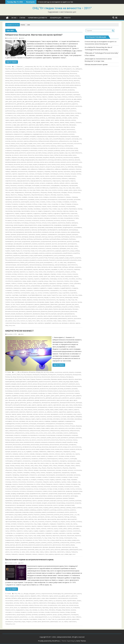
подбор (8, 487)
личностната (55, 440)
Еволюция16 (9, 405)
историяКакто (25, 139)
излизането (9, 130)
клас (71, 141)
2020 (57, 67)
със (36, 293)
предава (8, 494)
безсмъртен (47, 71)
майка (70, 155)
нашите (43, 456)
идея (37, 125)
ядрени (78, 323)
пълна (75, 248)
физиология (32, 545)
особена (34, 204)
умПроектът (14, 307)
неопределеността (37, 461)
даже (7, 102)
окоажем (64, 470)
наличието (72, 169)
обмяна (78, 466)
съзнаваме (8, 290)
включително (57, 384)
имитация (75, 603)
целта (52, 550)
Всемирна (69, 386)
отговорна (75, 204)
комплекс (39, 146)
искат (56, 426)
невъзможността (17, 183)
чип (42, 321)
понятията (22, 489)
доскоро (45, 106)
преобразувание (63, 230)
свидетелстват (57, 267)
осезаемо (43, 202)
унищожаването (32, 307)
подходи (24, 216)
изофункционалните (47, 130)
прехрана (64, 232)
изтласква (29, 132)
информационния (65, 137)
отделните (58, 480)
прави (55, 491)
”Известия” (20, 67)
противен (61, 505)
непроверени (64, 185)
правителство (61, 491)
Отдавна (52, 480)
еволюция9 (16, 405)
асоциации (78, 372)
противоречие (18, 508)
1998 (46, 67)
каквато (38, 428)
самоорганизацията (23, 265)
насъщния (62, 608)
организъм (9, 202)
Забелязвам (51, 118)
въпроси (25, 95)
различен (42, 253)
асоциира (8, 375)
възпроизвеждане (39, 92)
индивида (47, 421)
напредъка (38, 454)
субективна (77, 283)
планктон (15, 484)
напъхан (57, 454)
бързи (64, 78)
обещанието (36, 192)
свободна (65, 267)
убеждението (30, 304)
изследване (22, 132)
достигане (64, 106)
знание (37, 417)
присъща (45, 237)
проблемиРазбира (55, 239)
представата (77, 494)
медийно (8, 160)
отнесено (15, 482)
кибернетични (65, 431)
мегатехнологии (68, 158)
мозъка (63, 164)
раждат (74, 508)
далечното (69, 396)
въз (51, 88)
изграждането (9, 127)
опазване (46, 197)
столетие (20, 283)
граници (21, 396)
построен (63, 220)
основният (64, 477)
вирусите (25, 384)
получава (61, 487)
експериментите (43, 407)
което (35, 144)
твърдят (46, 297)
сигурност (31, 272)
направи (32, 454)
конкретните (26, 148)
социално (37, 279)
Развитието (27, 253)
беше (44, 74)
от (59, 204)
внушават (8, 386)
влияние (51, 85)
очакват (55, 209)
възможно (26, 90)
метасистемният (54, 445)
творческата (33, 297)
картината (61, 428)
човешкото (41, 554)
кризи (16, 153)
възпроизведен (28, 92)
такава (80, 295)
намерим (15, 454)
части (18, 321)
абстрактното (20, 69)
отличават (55, 206)
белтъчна (39, 74)
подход (18, 216)
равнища (57, 508)
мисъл (46, 162)
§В (18, 372)
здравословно (45, 123)
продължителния (46, 241)
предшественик (33, 496)
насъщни (73, 174)
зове (29, 603)
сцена (7, 531)
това (69, 300)
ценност (34, 318)
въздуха (22, 596)
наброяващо (78, 167)
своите (7, 269)
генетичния (24, 97)
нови (42, 190)
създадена (56, 288)
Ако (74, 69)
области (70, 192)
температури (69, 297)
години (30, 99)
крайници (57, 151)
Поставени (8, 220)
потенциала (30, 491)
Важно (12, 81)
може (49, 164)
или (34, 132)
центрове (46, 318)
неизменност (43, 459)
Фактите (56, 309)
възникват (75, 389)
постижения (49, 220)
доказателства (18, 106)
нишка (20, 190)
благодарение (10, 379)
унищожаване (23, 307)
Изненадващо (52, 603)
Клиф (74, 141)
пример (38, 234)
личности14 (47, 440)
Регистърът (51, 258)
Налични (78, 169)
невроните (8, 183)
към (69, 153)
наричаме (78, 171)
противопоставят (70, 505)
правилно (54, 223)
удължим (69, 304)
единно (50, 405)
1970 (15, 594)
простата (54, 244)
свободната (9, 519)
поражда (73, 612)
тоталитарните (68, 538)
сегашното (70, 269)
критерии (72, 438)
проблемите (65, 239)
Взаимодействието (21, 382)
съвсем (25, 531)
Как (43, 139)
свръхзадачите (28, 269)
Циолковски (77, 318)
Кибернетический (44, 141)
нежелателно (9, 459)
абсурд (38, 372)
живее (68, 116)
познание (59, 216)
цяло (80, 550)
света (30, 517)
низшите (11, 190)
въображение (43, 391)
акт (45, 372)
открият (44, 206)
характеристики (66, 547)
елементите (54, 113)
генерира (16, 393)
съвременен (9, 288)
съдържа (29, 288)
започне (41, 414)
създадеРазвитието (66, 288)
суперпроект (66, 286)
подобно (13, 487)
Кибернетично (54, 141)
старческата (60, 281)
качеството (20, 141)
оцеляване (57, 482)
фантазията (68, 309)
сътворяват (48, 533)
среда (24, 281)
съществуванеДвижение (35, 295)
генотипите (34, 393)
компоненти (46, 146)
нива (70, 188)
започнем (47, 414)
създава (36, 531)
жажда (53, 116)
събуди (72, 286)
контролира (69, 148)
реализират (60, 512)
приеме (8, 234)
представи (8, 496)
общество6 (72, 468)
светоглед (54, 517)
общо (26, 470)
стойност (14, 283)
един (43, 111)
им (45, 132)
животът (36, 412)
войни (59, 85)
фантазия (61, 309)
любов (56, 155)
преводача (75, 223)
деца (33, 104)
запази (24, 414)
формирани (36, 314)
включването (24, 85)
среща (46, 281)
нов (31, 190)
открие (25, 206)
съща (60, 293)
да (72, 99)
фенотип (19, 545)
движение (37, 102)
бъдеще (53, 78)
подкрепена (37, 213)
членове (32, 552)
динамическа (68, 104)
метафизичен (9, 447)
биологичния (26, 76)
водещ (13, 386)
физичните (57, 311)
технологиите (37, 538)
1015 (40, 67)
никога (42, 463)
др (21, 109)
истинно (67, 426)
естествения (78, 407)
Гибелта (39, 97)
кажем (40, 139)
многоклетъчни (77, 447)
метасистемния (44, 445)
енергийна (61, 113)
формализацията (10, 547)
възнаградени (53, 389)
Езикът (80, 405)
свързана (20, 522)
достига (58, 106)
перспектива (9, 211)
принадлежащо (27, 501)
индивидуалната (70, 421)
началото (8, 178)
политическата (55, 612)
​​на (24, 452)
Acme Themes (81, 641)
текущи (21, 538)
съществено (74, 293)
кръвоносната (31, 153)
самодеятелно (71, 262)
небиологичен (47, 178)
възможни (19, 90)
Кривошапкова (10, 153)
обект (51, 466)
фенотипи (25, 545)
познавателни (51, 216)
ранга (56, 255)
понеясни (22, 218)
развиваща (33, 510)
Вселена (62, 386)
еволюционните (22, 111)
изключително (44, 127)
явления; (72, 323)
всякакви (29, 88)
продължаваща (61, 503)
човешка (68, 552)
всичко (19, 88)
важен (75, 78)
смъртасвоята (69, 276)
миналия (77, 160)
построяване (17, 223)
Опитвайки (26, 473)
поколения (54, 487)
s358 (13, 69)
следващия (46, 274)
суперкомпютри (36, 286)
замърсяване (9, 603)
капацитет (68, 139)
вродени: (46, 386)
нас (27, 174)
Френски (48, 314)
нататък (79, 174)
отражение (23, 209)
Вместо (7, 596)
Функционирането (30, 316)
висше (35, 384)
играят (64, 417)
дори (35, 106)
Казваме (30, 428)
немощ (7, 185)
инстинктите (25, 424)
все (6, 88)
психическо (41, 248)
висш (7, 85)
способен (65, 279)
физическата (37, 311)
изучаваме (22, 421)
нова (34, 190)
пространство (48, 505)
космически (18, 438)
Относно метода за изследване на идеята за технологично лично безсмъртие (66, 2)
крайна (49, 438)
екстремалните (29, 113)
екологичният (73, 598)
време (72, 85)
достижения (16, 109)
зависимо (59, 118)
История (73, 426)
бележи (8, 377)
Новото (73, 463)
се (59, 269)
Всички (14, 88)
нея (64, 188)
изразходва (60, 603)
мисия (19, 162)
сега (65, 269)
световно (48, 517)
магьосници (64, 155)
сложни (69, 274)
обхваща (20, 195)
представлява (49, 227)
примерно (44, 234)
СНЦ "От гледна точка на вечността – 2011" (62, 8)
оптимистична (23, 199)
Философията (66, 545)
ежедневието (53, 598)
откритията (38, 206)
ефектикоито (29, 601)
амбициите (79, 69)
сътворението (40, 533)
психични (48, 248)
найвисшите (59, 452)
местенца (51, 160)
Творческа (49, 536)
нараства (60, 171)
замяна (57, 120)
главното (44, 97)
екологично (73, 111)
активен (52, 372)
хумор (37, 550)
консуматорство (43, 148)
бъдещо (59, 78)
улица (53, 540)
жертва (58, 116)
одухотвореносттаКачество (13, 197)
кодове (30, 144)
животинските (14, 412)
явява (67, 554)
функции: (54, 314)
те (50, 297)
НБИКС (38, 178)
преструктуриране (19, 232)
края (73, 151)
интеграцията (41, 424)
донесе (25, 106)
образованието (19, 468)
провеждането (10, 241)
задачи (12, 120)
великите (60, 81)
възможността (42, 90)
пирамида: (8, 484)
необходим (28, 185)
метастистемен (64, 445)
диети (61, 104)
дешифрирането (40, 104)
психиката (18, 248)
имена (36, 421)
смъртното (27, 526)
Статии (9, 67)
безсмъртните (77, 375)
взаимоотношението (45, 382)
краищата (51, 151)
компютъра (60, 146)
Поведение (49, 484)
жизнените (29, 118)
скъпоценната (29, 524)
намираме (14, 171)
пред (26, 225)
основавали (66, 202)
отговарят (33, 480)
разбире (15, 510)
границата (55, 99)
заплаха (73, 120)
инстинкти (46, 134)
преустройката (37, 232)
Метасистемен (17, 445)
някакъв (17, 466)
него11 (56, 456)
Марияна (14, 158)
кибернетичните (75, 431)
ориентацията (25, 202)
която (45, 151)
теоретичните (17, 300)
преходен (58, 232)
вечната (16, 83)
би (47, 74)
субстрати (22, 286)
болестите (14, 78)
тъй (23, 540)
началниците (67, 176)
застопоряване (68, 414)
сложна (64, 274)
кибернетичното (64, 141)
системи (14, 274)
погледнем (74, 484)
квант (7, 431)
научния (17, 456)
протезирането (72, 244)
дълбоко (74, 109)
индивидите (61, 421)
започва (35, 414)
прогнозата (18, 241)
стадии (28, 529)
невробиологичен (11, 181)
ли (13, 155)
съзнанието (29, 290)
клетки (27, 433)
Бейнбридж (26, 74)
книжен (13, 144)
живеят (56, 410)
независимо (49, 183)
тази (73, 295)
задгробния (18, 120)
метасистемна (26, 445)
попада (67, 612)
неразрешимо (72, 461)
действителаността (11, 104)
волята (67, 85)
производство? (18, 244)
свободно (71, 267)
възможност (34, 90)
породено (40, 218)
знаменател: (25, 417)
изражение (9, 132)
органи (37, 199)
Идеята (41, 125)
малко (74, 155)
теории (24, 300)
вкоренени (44, 85)
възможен (23, 389)
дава (75, 99)
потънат (44, 223)
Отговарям (68, 204)
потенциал (32, 223)
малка (17, 442)
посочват (60, 218)
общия (15, 470)
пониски (76, 487)
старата (33, 529)
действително (21, 104)
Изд (22, 127)
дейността (64, 102)
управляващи (57, 307)
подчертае (37, 216)
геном (29, 97)
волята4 (30, 386)
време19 (40, 386)
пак (62, 209)
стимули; (8, 283)
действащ (71, 102)
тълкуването (29, 540)
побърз (43, 484)
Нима (16, 190)
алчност (38, 594)
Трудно (52, 302)
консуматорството (53, 148)
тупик (63, 302)
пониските (8, 489)
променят (48, 244)
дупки (35, 598)
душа (12, 403)
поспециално (43, 489)
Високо (78, 83)
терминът (30, 300)
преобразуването (53, 230)
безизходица (57, 594)
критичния (79, 438)
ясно (14, 325)
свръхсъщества (52, 519)
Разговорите (75, 615)
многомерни (9, 164)
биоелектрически (64, 74)
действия (28, 104)
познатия (40, 487)
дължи (29, 403)
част (11, 552)
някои (79, 190)
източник (15, 421)
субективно (76, 529)
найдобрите (67, 452)
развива (15, 253)
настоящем (38, 174)
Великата (54, 81)
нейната (56, 183)
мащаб (64, 442)
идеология (32, 125)
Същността (54, 295)
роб (26, 262)
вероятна (77, 81)
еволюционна (37, 403)
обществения (66, 610)
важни (7, 81)
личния (71, 605)
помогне (16, 218)
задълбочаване (72, 601)
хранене (74, 316)
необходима (9, 461)
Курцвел (62, 153)
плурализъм (30, 484)
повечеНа (59, 211)
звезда (7, 417)
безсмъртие (55, 71)
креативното (65, 438)
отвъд (62, 204)
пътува (32, 251)
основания (73, 202)
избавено (47, 125)
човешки (8, 554)
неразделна (63, 461)
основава (59, 202)
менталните (9, 445)
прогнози (29, 503)
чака (14, 321)
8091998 (65, 67)
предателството (33, 225)
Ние (6, 190)
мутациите (14, 452)
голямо (44, 99)
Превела (68, 223)
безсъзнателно (17, 74)
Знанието (78, 123)
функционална (10, 316)
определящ (16, 475)
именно (61, 132)
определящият (24, 475)
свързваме (54, 269)
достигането (71, 106)
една (51, 111)
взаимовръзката (48, 83)
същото (65, 295)
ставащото (22, 529)
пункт (68, 248)
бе (22, 375)
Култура (44, 153)
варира (60, 379)
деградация (51, 102)
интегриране (69, 424)
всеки (10, 88)
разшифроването (48, 255)
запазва (62, 120)
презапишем (20, 230)
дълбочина (23, 403)
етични (35, 410)
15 (43, 67)
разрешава (18, 512)
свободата (73, 517)
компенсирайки (31, 146)
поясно (50, 491)
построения (9, 223)
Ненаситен (13, 185)
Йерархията (24, 428)
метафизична (18, 447)
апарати (71, 372)
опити (38, 473)
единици (39, 405)
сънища (65, 290)
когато (18, 144)
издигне (26, 127)
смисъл (58, 276)
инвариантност (18, 134)
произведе (76, 241)
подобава (44, 213)
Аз (59, 69)
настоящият (46, 174)
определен (9, 199)
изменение (22, 130)
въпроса (19, 95)
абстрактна (25, 372)
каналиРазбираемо (59, 139)
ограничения (51, 470)
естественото (9, 116)
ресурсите (16, 617)
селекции (55, 522)
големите (77, 393)
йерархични (9, 428)
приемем (13, 234)
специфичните (45, 279)
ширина (51, 554)
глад (55, 97)
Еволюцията (24, 405)
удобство (68, 619)
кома (7, 146)
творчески (40, 297)
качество (14, 141)
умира (69, 540)
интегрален (57, 134)
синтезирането (60, 272)
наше (33, 178)
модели (35, 164)
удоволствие (54, 304)
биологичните (46, 377)
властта (79, 594)
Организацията (51, 475)
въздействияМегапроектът (69, 88)
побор (38, 484)
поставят (67, 489)
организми (77, 199)
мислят (60, 447)
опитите (43, 473)
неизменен (35, 459)
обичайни (52, 610)
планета (35, 612)
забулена (50, 412)
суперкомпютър (57, 286)
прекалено (28, 230)
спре (73, 617)
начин (13, 178)
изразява (15, 132)
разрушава (25, 512)
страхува (39, 283)
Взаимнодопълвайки (25, 83)
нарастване (67, 171)
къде (66, 153)
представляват (58, 227)
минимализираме (11, 162)
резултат (72, 258)
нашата (29, 178)
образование (9, 468)
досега (40, 106)
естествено (78, 113)
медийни (76, 158)
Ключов (36, 605)
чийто (38, 321)
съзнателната (77, 531)
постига (72, 489)
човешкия (31, 323)
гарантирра (76, 95)
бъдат (45, 78)
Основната (15, 204)
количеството (57, 144)
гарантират (69, 95)
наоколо (26, 454)
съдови (24, 288)
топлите (8, 302)
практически (62, 223)
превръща (69, 491)
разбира (77, 251)
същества (55, 533)
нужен (71, 190)
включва (17, 85)
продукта (45, 503)
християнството (15, 550)
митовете (52, 162)
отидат (64, 480)
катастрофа (75, 139)
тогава (49, 538)
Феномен (75, 309)
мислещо (37, 162)
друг (30, 109)
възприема (71, 90)
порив (35, 218)
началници (60, 176)
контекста (62, 148)
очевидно (74, 482)
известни (59, 125)
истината (61, 426)
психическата (26, 248)
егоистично (37, 111)
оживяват (24, 197)
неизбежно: (17, 459)
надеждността (16, 169)
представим (41, 227)
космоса (40, 151)
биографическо (53, 74)
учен (37, 309)
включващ (37, 85)
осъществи (55, 204)
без (23, 71)
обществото (27, 195)
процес (31, 246)
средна (12, 529)
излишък (15, 130)
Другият (8, 403)
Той (76, 300)
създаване (35, 288)
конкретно (17, 435)
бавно (19, 375)
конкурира (24, 435)
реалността (73, 512)
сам (78, 515)
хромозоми (31, 550)
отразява (30, 209)
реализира (69, 255)
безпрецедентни (38, 71)
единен (34, 405)
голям (40, 99)
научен (31, 176)
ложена (75, 440)
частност (23, 321)
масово (26, 158)
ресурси (20, 260)
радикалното (66, 251)
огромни (73, 610)
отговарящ (40, 480)
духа (55, 109)
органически (16, 202)
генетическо (9, 97)
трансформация (19, 302)
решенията (74, 260)
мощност (42, 167)
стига (71, 281)
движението (44, 102)
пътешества (26, 251)
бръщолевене (38, 78)
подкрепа (23, 213)
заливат (48, 120)
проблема (30, 239)
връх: (51, 386)
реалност (28, 258)
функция (58, 547)
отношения (9, 209)
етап (15, 116)
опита (14, 473)
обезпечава (28, 192)
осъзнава (18, 480)
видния (63, 83)
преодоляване (58, 496)
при (69, 232)
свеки (39, 267)
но (28, 190)
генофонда (41, 393)
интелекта (31, 426)
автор (32, 69)
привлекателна (39, 498)
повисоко (62, 484)
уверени (37, 304)
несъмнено (31, 188)
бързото (69, 78)
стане (54, 281)
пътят (40, 251)
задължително (36, 120)
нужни (75, 190)
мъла (19, 452)
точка (12, 302)
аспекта (14, 375)
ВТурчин (44, 88)
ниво (73, 188)
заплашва (29, 414)
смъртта (76, 276)
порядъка (47, 218)
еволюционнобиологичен (67, 403)
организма (70, 199)
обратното (14, 195)
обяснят (30, 470)
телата (26, 538)
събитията (12, 531)
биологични (18, 76)
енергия (67, 113)
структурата (52, 283)
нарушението (22, 174)
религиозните (12, 260)
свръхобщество (42, 519)
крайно (63, 151)
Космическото (26, 438)
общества (50, 468)
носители (60, 190)
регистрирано (9, 515)
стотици (25, 283)
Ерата (72, 113)
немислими (74, 183)
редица (19, 515)
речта (61, 515)
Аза (62, 69)
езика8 (75, 405)
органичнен (9, 477)
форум (43, 314)
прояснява (61, 246)
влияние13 (65, 384)
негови (67, 456)
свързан (35, 269)
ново (46, 190)
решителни (23, 617)
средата (29, 281)
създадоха (75, 288)
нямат (36, 466)
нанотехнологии (22, 171)
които (39, 144)
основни (58, 477)
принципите (9, 237)
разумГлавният (38, 255)
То (66, 300)
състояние (45, 293)
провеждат (22, 503)
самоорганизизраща (35, 265)
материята (58, 442)
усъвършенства (65, 543)
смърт (62, 276)
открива (20, 206)
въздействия (57, 88)
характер (40, 316)
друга (34, 109)
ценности (40, 318)
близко (77, 76)
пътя (36, 251)
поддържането (10, 213)
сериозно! (22, 272)
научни (42, 176)
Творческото (9, 538)
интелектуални (10, 137)
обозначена (77, 192)
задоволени (70, 412)
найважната (34, 169)
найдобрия (65, 169)
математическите (29, 442)
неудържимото (20, 610)
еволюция (30, 111)
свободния (16, 519)
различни (48, 253)
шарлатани (55, 323)
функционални (19, 316)
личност (16, 155)
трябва (57, 302)
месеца (76, 605)
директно (75, 104)
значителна (56, 417)
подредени (57, 213)
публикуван (63, 248)
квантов (26, 141)
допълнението (52, 400)
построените (71, 220)
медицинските (16, 160)
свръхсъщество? (72, 519)
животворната (14, 118)
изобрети (38, 130)
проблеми (46, 239)
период (80, 209)
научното (53, 176)
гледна (59, 97)
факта (47, 309)
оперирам (75, 197)
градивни (8, 396)
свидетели (60, 517)
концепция (75, 435)
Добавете (14, 598)
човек (55, 321)
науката (15, 176)
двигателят (17, 398)
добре (20, 400)
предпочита (33, 227)
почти (49, 223)
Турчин (68, 302)
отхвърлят (46, 482)
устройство (56, 543)
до (12, 106)
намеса (21, 454)
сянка (69, 295)
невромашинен (47, 181)
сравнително (18, 281)
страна (30, 283)
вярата (77, 391)
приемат (65, 498)
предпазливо (25, 227)
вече (12, 83)
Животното (29, 412)
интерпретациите (40, 426)
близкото (8, 78)
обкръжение (57, 192)
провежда (16, 503)
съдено (30, 531)
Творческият (71, 536)
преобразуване (42, 230)
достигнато (9, 109)
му (54, 167)
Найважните (42, 169)
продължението (36, 241)
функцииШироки (69, 314)
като (80, 139)
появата (45, 491)
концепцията (25, 151)
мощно (37, 167)
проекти (54, 241)
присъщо (51, 237)
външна (36, 391)
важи (79, 78)
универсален (76, 540)
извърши (28, 419)
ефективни (32, 116)
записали (68, 120)
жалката (36, 601)
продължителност (11, 505)
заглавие (65, 118)
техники (35, 300)
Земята (67, 123)
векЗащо (43, 81)
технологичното (51, 300)
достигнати (79, 106)
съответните (9, 293)
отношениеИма (71, 206)
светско (50, 267)
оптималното (33, 475)
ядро (70, 554)
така (76, 295)
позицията (43, 216)
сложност (13, 276)
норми (77, 463)
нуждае (66, 190)
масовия (20, 158)
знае (19, 417)
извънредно (72, 125)
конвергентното (10, 148)
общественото (57, 468)
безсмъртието (75, 71)
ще (60, 323)
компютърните (69, 146)
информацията (10, 139)
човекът (64, 321)
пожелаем (27, 487)
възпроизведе (19, 92)
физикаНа (29, 311)
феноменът (22, 311)
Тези (57, 297)
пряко (76, 246)
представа (70, 494)
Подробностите (65, 213)
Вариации (54, 379)
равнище (63, 508)
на (66, 167)
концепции (59, 435)
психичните (55, 248)
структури (59, 283)
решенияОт (66, 260)
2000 (50, 67)
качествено (72, 428)
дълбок (68, 109)
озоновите (8, 612)
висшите (12, 85)
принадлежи (62, 234)
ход (73, 547)
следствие (53, 274)
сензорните (9, 272)
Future (69, 67)
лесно (27, 440)
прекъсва (34, 230)
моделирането (42, 164)
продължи (78, 503)
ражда (72, 251)
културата (50, 153)
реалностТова (43, 258)
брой (32, 78)
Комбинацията (13, 146)
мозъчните (75, 164)
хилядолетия (57, 316)
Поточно (39, 223)
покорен (71, 216)
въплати (8, 95)
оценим (64, 482)
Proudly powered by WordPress (49, 641)
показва (65, 216)
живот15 (76, 410)
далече (57, 396)
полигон (76, 216)
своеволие (78, 267)
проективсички (62, 241)
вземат (61, 382)
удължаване (62, 304)
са (58, 262)
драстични (25, 598)
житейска (36, 118)
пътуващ (46, 508)
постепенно (21, 220)
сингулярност (51, 272)
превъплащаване (19, 225)
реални (17, 258)
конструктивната (33, 435)
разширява (37, 512)
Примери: (71, 498)
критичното (22, 153)
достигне (63, 400)
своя (17, 269)
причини (79, 237)
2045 (60, 67)
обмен (73, 466)
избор (17, 419)
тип (57, 300)
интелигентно (19, 137)
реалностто (35, 258)
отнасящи (8, 482)
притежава (57, 237)
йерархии (79, 426)
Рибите (22, 262)
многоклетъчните (77, 162)
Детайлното (66, 398)
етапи (19, 116)
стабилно (78, 617)
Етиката (30, 410)
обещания (43, 192)
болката (21, 78)
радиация (58, 251)
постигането (35, 220)
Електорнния (38, 113)
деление (55, 398)
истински (18, 139)
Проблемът (72, 239)
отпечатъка (16, 209)
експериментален (11, 113)
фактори (13, 545)
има (48, 132)
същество (8, 295)
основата (8, 204)
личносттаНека (39, 155)
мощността (49, 167)
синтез (68, 522)
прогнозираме (37, 503)
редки (67, 258)
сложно (8, 276)
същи (44, 295)
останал (75, 477)
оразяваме (31, 199)
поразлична (29, 489)
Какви (43, 428)
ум (63, 540)
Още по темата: (12, 62)
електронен (46, 113)
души (64, 109)
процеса (36, 246)
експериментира (19, 407)
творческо (78, 536)
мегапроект (59, 158)
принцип (69, 234)
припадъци (25, 237)
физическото (48, 545)
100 (37, 67)
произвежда (42, 615)
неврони (73, 181)
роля (71, 515)
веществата (78, 379)
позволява (34, 487)
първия (13, 251)
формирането (28, 314)
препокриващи (73, 230)
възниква (50, 90)
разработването (68, 253)
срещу (16, 529)
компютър (53, 146)
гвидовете (33, 596)
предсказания (62, 494)
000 (35, 67)
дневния (78, 398)
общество (65, 468)
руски (41, 262)
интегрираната (60, 424)
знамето (72, 123)
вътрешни (45, 95)
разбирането (66, 615)
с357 (56, 262)
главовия (50, 97)
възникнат (16, 391)
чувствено (41, 323)
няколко (8, 192)
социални (30, 279)
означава (31, 197)
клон (37, 433)
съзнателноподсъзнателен (41, 290)
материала (44, 442)
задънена (77, 412)
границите (62, 99)
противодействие (10, 246)
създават (50, 288)
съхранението (53, 293)
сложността (20, 276)
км (77, 141)
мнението (63, 162)
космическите (33, 151)
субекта (70, 529)
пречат (29, 498)
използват (63, 419)
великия (66, 81)
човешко (35, 554)
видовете (8, 384)
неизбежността (26, 459)
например (47, 171)
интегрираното (10, 426)
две (23, 102)
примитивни (9, 501)
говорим (20, 99)
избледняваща (10, 419)
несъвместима (22, 188)
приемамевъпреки (50, 498)
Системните (20, 524)
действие (77, 102)
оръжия (32, 202)
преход (7, 498)
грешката (27, 396)
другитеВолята (45, 109)
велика (48, 81)
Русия (37, 262)
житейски (42, 118)
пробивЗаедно (10, 239)
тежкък (53, 297)
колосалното (78, 144)
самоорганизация (11, 265)
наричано (8, 174)
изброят (53, 125)
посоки (36, 489)
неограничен (27, 461)
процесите (48, 246)
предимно (74, 225)
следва (40, 274)
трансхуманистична (31, 302)
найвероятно (50, 169)
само (65, 262)
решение (46, 260)
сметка (53, 276)
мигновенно (58, 160)
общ (39, 468)
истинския (18, 605)
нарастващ (45, 608)
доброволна (31, 400)
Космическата (9, 438)
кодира (25, 144)
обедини (46, 466)
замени (14, 414)
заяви (34, 123)
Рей (6, 260)
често (34, 321)
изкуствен (52, 127)
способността (9, 281)
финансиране (65, 311)
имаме (52, 132)
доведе (37, 400)
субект (65, 529)
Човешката (24, 323)
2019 (53, 67)
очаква (69, 482)
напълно (52, 454)
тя (11, 304)
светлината (44, 267)
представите (16, 496)
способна (78, 279)
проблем (23, 239)
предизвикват (66, 225)
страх (35, 283)
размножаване (10, 512)
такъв (16, 297)
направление (32, 171)
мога (22, 164)
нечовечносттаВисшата (42, 188)
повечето (56, 484)
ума (73, 304)
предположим (53, 494)
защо (30, 123)
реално (23, 258)
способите (72, 279)
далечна (62, 396)
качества (8, 141)
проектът (70, 241)
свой (26, 519)
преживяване (78, 227)
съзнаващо (16, 290)
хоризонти (68, 316)
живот (77, 116)
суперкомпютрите (46, 286)
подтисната (20, 487)
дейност (58, 102)
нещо (61, 188)
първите (8, 251)
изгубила (17, 127)
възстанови (68, 92)
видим (71, 382)
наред (73, 171)
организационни (52, 199)
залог (52, 120)
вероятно (71, 379)
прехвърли (45, 232)
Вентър (71, 81)
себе (61, 269)
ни (67, 188)
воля (63, 85)
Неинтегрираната (52, 459)
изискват (37, 127)
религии (43, 515)
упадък (23, 622)
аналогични (58, 372)
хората (7, 550)
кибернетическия (35, 431)
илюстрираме (40, 132)
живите (72, 116)
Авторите (37, 69)
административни (52, 69)
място (63, 167)
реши (79, 260)
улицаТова (58, 540)
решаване (26, 260)
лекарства (8, 155)
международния (30, 160)
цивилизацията (62, 318)
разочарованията (57, 253)
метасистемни (35, 445)
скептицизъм (56, 617)
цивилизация (53, 318)
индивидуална (28, 134)
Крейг (76, 151)
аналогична (14, 71)
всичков (24, 88)
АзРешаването (68, 69)
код (21, 144)
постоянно (23, 491)
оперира (68, 197)
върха (61, 391)
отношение (62, 206)
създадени (62, 531)
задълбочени (27, 120)
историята (33, 139)
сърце (32, 293)
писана (33, 211)
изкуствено (67, 127)
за (47, 118)
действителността (40, 398)
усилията (44, 543)
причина (73, 237)
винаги (73, 83)
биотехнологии (58, 76)
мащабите (46, 158)
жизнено (41, 412)
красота (68, 151)
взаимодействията (33, 382)
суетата (28, 286)
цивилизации (65, 550)
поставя (14, 220)
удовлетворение (45, 304)
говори (14, 99)
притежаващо (65, 237)
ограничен (60, 195)
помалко (62, 612)
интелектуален (10, 605)
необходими (36, 185)
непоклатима (47, 461)
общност (47, 195)
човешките (14, 554)
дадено (48, 396)
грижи (37, 396)
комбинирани (73, 433)
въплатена (75, 92)
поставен (76, 218)
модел (30, 164)
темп (44, 619)
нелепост (67, 459)
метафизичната (27, 447)
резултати (78, 258)
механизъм (45, 447)
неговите (31, 183)
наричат (14, 174)
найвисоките (51, 452)
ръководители (48, 262)
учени (41, 309)
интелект (72, 134)
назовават (35, 452)
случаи (30, 276)
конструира (34, 148)
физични (51, 311)
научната (36, 176)
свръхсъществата (62, 519)
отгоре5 (46, 480)
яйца (7, 325)
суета (21, 619)
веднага (38, 81)
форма (73, 545)
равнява (68, 508)
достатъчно (51, 106)
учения (78, 543)
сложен (59, 274)
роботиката (32, 262)
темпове (76, 297)
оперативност (61, 197)
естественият (9, 410)
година (25, 99)
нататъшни (9, 176)
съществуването (19, 536)
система (73, 272)
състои (40, 293)
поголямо (41, 612)
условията (76, 307)
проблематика (38, 239)
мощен (27, 167)
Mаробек (8, 69)
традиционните (10, 540)
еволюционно (55, 403)
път (21, 251)
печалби (30, 612)
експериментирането (31, 407)
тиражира (62, 300)
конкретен (19, 148)
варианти (24, 81)
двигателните (29, 102)
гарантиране (9, 393)
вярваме (52, 95)
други (38, 109)
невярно (51, 456)
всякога (11, 389)
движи (63, 596)
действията (49, 398)
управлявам (49, 307)
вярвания (57, 95)
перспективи (17, 211)
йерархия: (16, 428)
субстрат (16, 286)
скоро (26, 274)
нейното (68, 183)
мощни (32, 167)
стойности (50, 529)
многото (28, 449)
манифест (8, 158)
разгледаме (35, 253)
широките (57, 554)
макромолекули (10, 442)
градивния (15, 396)
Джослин (48, 104)
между (22, 160)
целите (48, 550)
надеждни (8, 169)
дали (15, 102)
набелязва (70, 167)
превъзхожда (9, 225)
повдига (40, 211)
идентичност (24, 125)
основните (22, 204)
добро (24, 400)
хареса (45, 316)
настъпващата (54, 174)
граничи (68, 99)
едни (47, 598)
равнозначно (51, 251)
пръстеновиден (69, 246)
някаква (12, 466)
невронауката (57, 181)
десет (60, 398)
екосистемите (9, 407)
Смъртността (20, 526)
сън (60, 290)
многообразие (21, 449)
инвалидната (9, 134)
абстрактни (32, 372)
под (76, 211)
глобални (71, 97)
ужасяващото (9, 622)
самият (7, 517)
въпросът (31, 95)
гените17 (27, 393)
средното (35, 281)
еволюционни (46, 403)
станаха (11, 619)
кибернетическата (24, 431)
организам (43, 199)
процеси (42, 246)
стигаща (76, 281)
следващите (45, 524)
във (49, 88)
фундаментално (37, 547)
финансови (74, 311)
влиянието (72, 384)
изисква (31, 127)
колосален (70, 144)
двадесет (79, 396)
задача (7, 120)
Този (73, 300)
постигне (42, 220)
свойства (12, 269)
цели (29, 318)
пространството (62, 244)
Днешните (12, 400)
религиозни (50, 515)
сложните (75, 274)
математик (32, 158)
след (36, 274)
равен (44, 251)
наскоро (32, 174)
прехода (52, 232)
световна (35, 517)
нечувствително (54, 188)
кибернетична (45, 431)
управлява (32, 543)
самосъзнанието (20, 267)
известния (65, 125)
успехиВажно (9, 309)
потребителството (11, 615)
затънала (20, 123)
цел (16, 318)
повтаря (68, 484)
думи (51, 109)
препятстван (9, 232)
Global (74, 67)
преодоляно (66, 496)
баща (20, 71)
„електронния (29, 67)
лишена (46, 155)
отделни (15, 206)
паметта (66, 209)
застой (14, 123)
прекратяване (43, 496)
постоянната (15, 491)
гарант (63, 95)
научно (47, 176)
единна (47, 111)
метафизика (73, 445)
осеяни (48, 202)
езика (59, 111)
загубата (75, 118)
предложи (8, 227)
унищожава (17, 622)
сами (61, 262)
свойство (31, 519)
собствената (9, 279)
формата (8, 314)
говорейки (8, 99)
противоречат (9, 508)
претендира (74, 496)
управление (41, 307)
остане (13, 480)
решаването (33, 260)
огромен (67, 195)
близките (72, 76)
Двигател (11, 398)
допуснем (30, 106)
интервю (26, 137)
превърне (76, 491)
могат (26, 164)
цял (6, 321)
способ (60, 279)
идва (15, 125)
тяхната (23, 304)
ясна (10, 325)
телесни (62, 297)
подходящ (30, 216)
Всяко (34, 88)
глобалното (78, 97)
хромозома (23, 550)
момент (8, 167)
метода (39, 447)
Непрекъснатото (10, 610)
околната (70, 470)
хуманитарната (10, 318)
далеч (11, 102)
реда (57, 258)
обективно (61, 466)
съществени (66, 293)
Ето (27, 116)
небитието (65, 178)
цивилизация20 (74, 550)
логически (69, 440)
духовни (59, 109)
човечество (53, 552)
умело (77, 304)
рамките (44, 512)
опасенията (53, 197)
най (28, 169)
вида (68, 382)
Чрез (36, 323)
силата (40, 272)
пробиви (17, 239)
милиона (65, 160)
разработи (76, 253)
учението (73, 543)
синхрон (68, 272)
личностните (23, 155)
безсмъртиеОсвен (64, 71)
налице (73, 452)
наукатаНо (21, 176)
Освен (37, 202)
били (14, 377)
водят (18, 386)
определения (66, 473)
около (41, 197)
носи (50, 190)
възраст (30, 391)
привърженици (75, 232)
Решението (52, 260)
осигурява (21, 477)
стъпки (71, 283)
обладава (64, 192)
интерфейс (33, 137)
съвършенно (17, 288)
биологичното (35, 76)
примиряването (53, 234)
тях (48, 540)
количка (64, 144)
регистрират (9, 617)
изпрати (63, 130)
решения (59, 260)
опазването (9, 473)
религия (56, 515)
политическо (9, 218)
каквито (48, 428)
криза (64, 605)
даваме (79, 99)
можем (54, 164)
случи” (45, 276)
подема (17, 213)
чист (45, 321)
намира (8, 171)
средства (41, 281)
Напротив (54, 171)
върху (40, 95)
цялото (7, 552)
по (36, 211)
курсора (56, 153)
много (69, 162)
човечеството (71, 321)
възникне (65, 90)
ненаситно (20, 185)
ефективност (47, 116)
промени (35, 244)
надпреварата (24, 608)
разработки (16, 255)
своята (21, 269)
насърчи (67, 174)
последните (54, 218)
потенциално (38, 491)
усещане (38, 543)
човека (59, 321)
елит (21, 601)
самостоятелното (72, 265)
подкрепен (29, 213)
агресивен (43, 69)
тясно (45, 540)
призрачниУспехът (22, 234)
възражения (61, 92)
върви (36, 95)
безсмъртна (9, 74)
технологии (42, 300)
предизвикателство (48, 225)
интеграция (33, 424)
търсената (74, 302)
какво (47, 139)
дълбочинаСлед (10, 111)
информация (75, 137)
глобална (64, 97)
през (7, 230)
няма (12, 192)
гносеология (70, 393)
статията (66, 281)
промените (41, 244)
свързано (48, 269)
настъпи (61, 174)
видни (58, 83)
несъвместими (16, 463)
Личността (31, 155)
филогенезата (57, 545)
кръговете (39, 153)
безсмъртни (68, 375)
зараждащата (54, 414)
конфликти (8, 151)
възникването (57, 90)
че (27, 321)
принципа (75, 234)
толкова (61, 538)
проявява (54, 246)
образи (8, 195)
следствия (63, 617)
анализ (7, 71)
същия (49, 295)
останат (8, 480)
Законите (8, 414)
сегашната (41, 522)
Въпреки (13, 95)
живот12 (71, 410)
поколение (47, 487)
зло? (16, 417)
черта (23, 552)
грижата (56, 596)
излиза (73, 127)
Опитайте (20, 473)
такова (12, 297)
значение (8, 125)
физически (44, 311)
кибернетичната (55, 431)
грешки (33, 396)
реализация (62, 255)
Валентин (17, 81)
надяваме (24, 169)
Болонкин (27, 78)
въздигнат (8, 90)
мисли (42, 162)
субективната (9, 286)
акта (48, 372)
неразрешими (73, 185)
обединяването (19, 192)
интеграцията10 (50, 424)
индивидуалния (37, 134)
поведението (47, 211)
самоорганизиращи (61, 265)
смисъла (13, 526)
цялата (10, 321)
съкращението (54, 290)
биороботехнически (46, 76)
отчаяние (17, 612)
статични (43, 529)
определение (57, 473)
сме (49, 276)
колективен (59, 433)
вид (55, 83)
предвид (13, 494)
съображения (72, 290)
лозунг (51, 155)
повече (53, 211)
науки (26, 176)
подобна (50, 213)
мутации (58, 167)
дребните (25, 109)
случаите (35, 276)
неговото (42, 183)
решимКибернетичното (12, 262)
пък (72, 248)
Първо (18, 251)
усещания (64, 307)
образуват (34, 468)
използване (56, 419)
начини (23, 178)
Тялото (18, 304)
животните (22, 118)
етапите (23, 116)
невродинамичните (36, 181)
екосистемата (9, 601)
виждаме (14, 384)
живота (7, 118)
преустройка (28, 232)
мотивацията (20, 167)
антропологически (47, 594)
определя (15, 199)
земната (57, 123)
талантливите (22, 297)
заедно (43, 120)
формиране (20, 547)
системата (8, 274)
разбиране (9, 253)
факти (51, 309)
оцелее (51, 482)
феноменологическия (12, 311)
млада (65, 447)
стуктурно (66, 283)
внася (78, 384)
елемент (51, 407)
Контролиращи (51, 435)
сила (36, 272)
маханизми (39, 158)
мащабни (70, 442)
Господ (49, 99)
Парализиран (73, 209)
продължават (52, 503)
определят (8, 475)
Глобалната (62, 393)
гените (22, 393)
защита (25, 123)
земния (62, 123)
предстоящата (21, 615)
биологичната (9, 76)
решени (40, 260)
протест (55, 505)
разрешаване (25, 255)
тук (60, 302)
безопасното (29, 71)
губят (42, 396)
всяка (7, 389)
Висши (40, 384)
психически (34, 248)
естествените (70, 407)
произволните (27, 244)
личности (40, 440)
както (51, 139)
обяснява (53, 195)
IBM (77, 67)
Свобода (67, 517)
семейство (77, 269)
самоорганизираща (48, 265)
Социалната (23, 279)
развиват (26, 510)
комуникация (9, 435)
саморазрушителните (41, 617)
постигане (28, 220)
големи (35, 99)
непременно (55, 461)
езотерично (65, 111)
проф (26, 246)
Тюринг (8, 304)
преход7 (13, 498)
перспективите (26, 211)
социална (16, 279)
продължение (26, 241)
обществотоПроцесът (37, 195)
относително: (30, 482)
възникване (68, 389)
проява (36, 508)
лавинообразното (77, 153)
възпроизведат (10, 92)
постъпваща (25, 223)
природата (38, 237)
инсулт (51, 134)
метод (34, 447)
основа (53, 202)
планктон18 (22, 484)
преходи (24, 498)
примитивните (18, 501)
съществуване (23, 295)
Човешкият (28, 554)
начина (18, 178)
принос (35, 501)
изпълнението (71, 130)
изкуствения (59, 127)
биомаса (63, 377)
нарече (63, 454)
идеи (18, 125)
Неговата (25, 183)
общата (44, 468)
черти (30, 321)
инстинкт (18, 424)
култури (19, 440)
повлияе (71, 211)
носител (54, 190)
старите (38, 529)
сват (35, 267)
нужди (7, 466)
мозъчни (68, 164)
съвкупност (19, 531)
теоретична (9, 300)
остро (49, 204)
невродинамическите (23, 181)
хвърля (50, 316)
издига (33, 419)
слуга (26, 276)
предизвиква (58, 225)
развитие (21, 253)
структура (45, 283)
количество (49, 144)
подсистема (74, 213)
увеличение (62, 619)
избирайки (79, 417)
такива (7, 297)
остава (40, 204)
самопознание (18, 517)
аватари (27, 69)
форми (13, 314)
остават (44, 204)
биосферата (70, 377)
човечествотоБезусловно (13, 323)
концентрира (16, 151)
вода (55, 85)
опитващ (33, 473)
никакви (35, 610)
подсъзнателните (10, 216)
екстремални (20, 113)
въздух (14, 90)
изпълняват (70, 419)
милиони (71, 160)
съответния (16, 293)
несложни (14, 188)
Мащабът (52, 158)
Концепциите (67, 435)
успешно (50, 543)
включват (31, 85)
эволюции (65, 323)
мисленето (30, 162)
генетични (16, 97)
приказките (32, 234)
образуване (27, 468)
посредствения (68, 218)
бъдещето (39, 379)
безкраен (29, 375)
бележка (33, 74)
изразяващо (78, 419)
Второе (39, 88)
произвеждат (9, 244)
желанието (41, 410)
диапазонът (55, 104)
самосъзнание (10, 267)
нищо (25, 190)
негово (37, 183)
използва (49, 419)
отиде (68, 480)
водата (12, 596)
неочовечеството (45, 185)
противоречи (20, 246)
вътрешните (71, 391)
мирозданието (53, 447)
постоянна (57, 220)
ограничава (43, 470)
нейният (62, 183)
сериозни (16, 272)
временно (77, 85)
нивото (78, 188)
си (27, 272)
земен (52, 123)
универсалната (10, 543)
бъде (49, 78)
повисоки (65, 211)
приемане (59, 498)
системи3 (14, 524)
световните (41, 517)
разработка (9, 255)
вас (28, 81)
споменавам (53, 279)
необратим (76, 608)
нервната (8, 188)
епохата (56, 407)
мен (37, 160)
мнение (57, 162)
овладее (36, 470)
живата (63, 116)
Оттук (50, 209)
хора (63, 316)
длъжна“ (72, 398)
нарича (56, 608)
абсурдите (32, 594)
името (65, 132)
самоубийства (29, 267)
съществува (15, 295)
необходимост (18, 461)
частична (16, 552)
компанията (22, 146)
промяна (41, 505)
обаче (40, 466)
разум (31, 255)
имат (56, 132)
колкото (66, 433)
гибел (34, 97)
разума (31, 512)
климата (31, 605)
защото (79, 414)
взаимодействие (10, 382)
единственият (57, 405)
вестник (8, 83)
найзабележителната (35, 608)
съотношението (25, 293)
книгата (8, 144)
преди (40, 225)
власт (75, 594)
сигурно (63, 522)
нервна (79, 461)
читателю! (50, 321)
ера (60, 407)
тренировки (41, 302)
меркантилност (43, 160)
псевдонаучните (10, 248)
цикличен (70, 318)
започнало (8, 123)
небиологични (56, 178)
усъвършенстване (29, 309)
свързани (41, 269)
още (59, 209)
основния (28, 204)
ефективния (39, 116)
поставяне (61, 489)
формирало (20, 314)
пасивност (24, 612)
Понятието (29, 218)
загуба (70, 118)
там (28, 297)
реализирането (10, 258)
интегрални (65, 134)
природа (32, 237)
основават (38, 477)
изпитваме (57, 130)
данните (19, 102)
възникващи (9, 391)
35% (19, 594)
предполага (45, 494)
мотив (78, 449)
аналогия (65, 372)
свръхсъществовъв (11, 522)
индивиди (54, 421)
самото (25, 517)
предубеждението (68, 227)
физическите (46, 622)
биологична (73, 74)
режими (25, 515)
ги (46, 393)
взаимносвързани (38, 83)
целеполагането (22, 318)
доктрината (43, 400)
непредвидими (55, 185)
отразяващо (37, 209)
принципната (17, 237)
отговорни (8, 206)
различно (73, 510)
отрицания (44, 209)
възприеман (24, 391)
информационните (53, 137)
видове (68, 83)
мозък (58, 164)
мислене (24, 162)
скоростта (31, 274)
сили (45, 272)
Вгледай (32, 81)
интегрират (18, 426)
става (50, 281)
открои (49, 206)
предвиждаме (20, 494)
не (41, 178)
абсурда (26, 594)
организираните (61, 475)
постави (50, 489)
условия (70, 307)
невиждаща (72, 178)
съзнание (22, 290)
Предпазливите (16, 227)
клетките (32, 433)
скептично (20, 274)
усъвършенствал (19, 309)
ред (15, 515)
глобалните (45, 596)
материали (51, 442)
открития (31, 206)
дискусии (8, 106)
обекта (55, 466)
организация (62, 199)
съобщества (9, 533)
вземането (55, 382)
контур (76, 148)
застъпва (16, 603)
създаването (43, 288)
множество (17, 164)
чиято (27, 552)
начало (74, 176)
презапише (12, 230)
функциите (61, 314)
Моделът (48, 449)
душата (17, 403)
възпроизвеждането (50, 92)
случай (41, 276)
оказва (36, 197)
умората (8, 307)
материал (38, 442)
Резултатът (37, 515)
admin (22, 38)
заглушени (59, 601)
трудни (47, 302)
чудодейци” (48, 323)
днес (7, 400)
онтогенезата (78, 470)
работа (51, 508)
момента (13, 167)
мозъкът (67, 449)
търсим (80, 302)
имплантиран (72, 132)
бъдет (28, 379)
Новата (38, 190)
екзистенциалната (63, 598)
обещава (67, 466)
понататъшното (69, 487)
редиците (62, 258)
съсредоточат (20, 533)
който (43, 144)
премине (50, 496)
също (60, 295)
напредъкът (40, 171)
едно (55, 111)
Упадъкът (17, 543)
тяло (14, 304)
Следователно (61, 524)
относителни (22, 482)
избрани (22, 419)
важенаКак (47, 379)
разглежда (53, 510)
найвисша (57, 169)
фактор (7, 545)
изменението (30, 130)
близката (66, 76)
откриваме (74, 480)
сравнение (79, 526)
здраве (38, 123)
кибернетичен (33, 141)
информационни (42, 137)
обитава (50, 192)
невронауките (65, 181)
